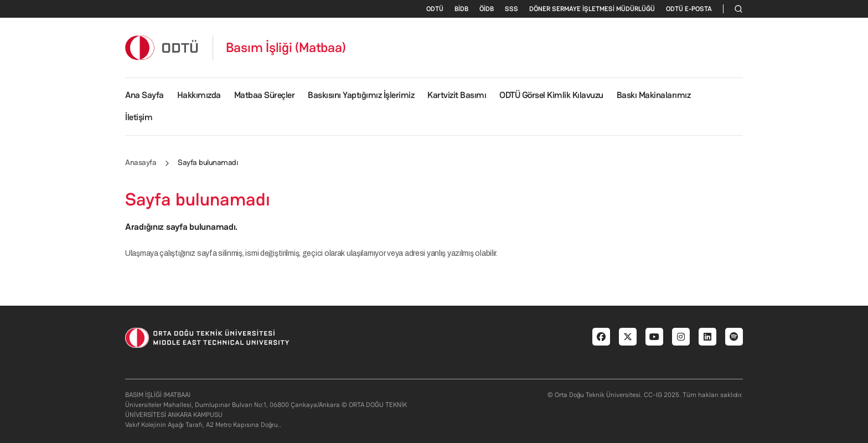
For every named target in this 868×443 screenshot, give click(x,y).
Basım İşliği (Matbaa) (286, 48)
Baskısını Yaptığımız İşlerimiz (361, 95)
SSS (512, 9)
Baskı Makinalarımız (654, 95)
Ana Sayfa (144, 95)
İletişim (139, 117)
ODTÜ (435, 9)
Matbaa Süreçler (265, 95)
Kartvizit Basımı (457, 95)
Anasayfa (141, 162)
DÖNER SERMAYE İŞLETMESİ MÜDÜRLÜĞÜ (592, 9)
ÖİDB (487, 9)
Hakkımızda (199, 95)
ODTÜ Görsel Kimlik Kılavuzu (551, 95)
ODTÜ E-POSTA (689, 9)
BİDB (461, 9)
